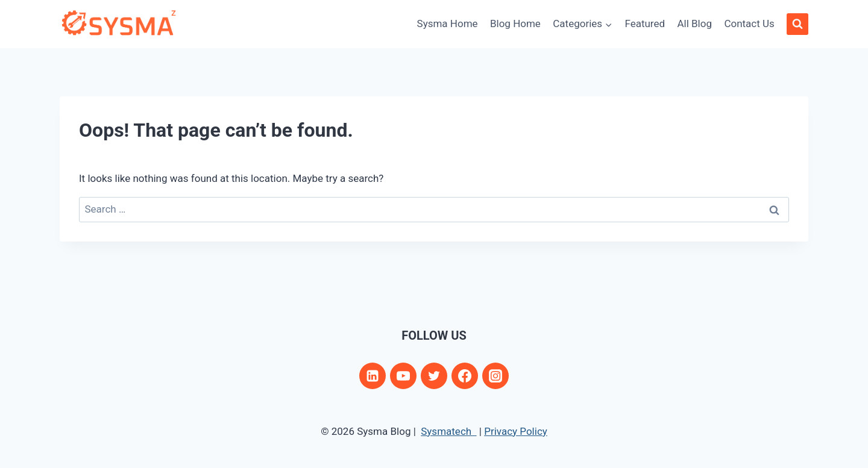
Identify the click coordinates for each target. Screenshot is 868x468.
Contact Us (749, 23)
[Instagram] (495, 376)
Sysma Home (448, 23)
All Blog (694, 23)
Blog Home (515, 23)
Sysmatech (448, 431)
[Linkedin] (373, 376)
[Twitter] (434, 376)
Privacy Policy (516, 431)
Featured (645, 23)
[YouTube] (403, 376)
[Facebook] (465, 376)
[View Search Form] (797, 24)
